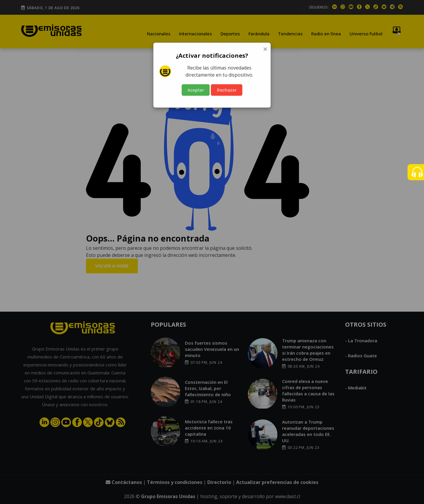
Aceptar (196, 90)
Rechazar (227, 90)
